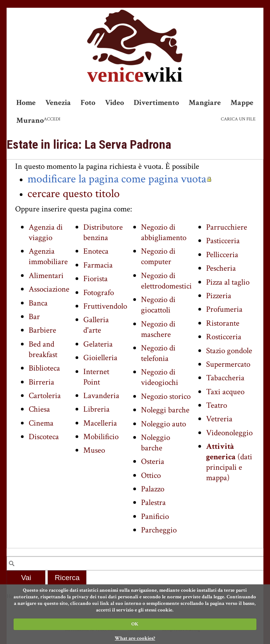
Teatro (217, 405)
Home (26, 103)
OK (135, 624)
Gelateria (98, 344)
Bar (34, 317)
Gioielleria (100, 358)
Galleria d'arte (96, 325)
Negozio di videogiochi (160, 377)
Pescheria (221, 268)
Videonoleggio (229, 433)
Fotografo (99, 293)
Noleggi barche (165, 410)
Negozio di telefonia (158, 353)
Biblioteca (44, 368)
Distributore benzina (103, 232)
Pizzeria (219, 296)
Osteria (153, 461)
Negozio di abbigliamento (164, 232)
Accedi (52, 119)
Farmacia (98, 265)
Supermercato (228, 364)
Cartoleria (45, 396)
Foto (88, 103)
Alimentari (46, 276)
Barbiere (42, 330)
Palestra (153, 502)
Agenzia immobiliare (48, 256)
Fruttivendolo (105, 306)
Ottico (151, 475)
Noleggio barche (156, 443)
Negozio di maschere (158, 329)
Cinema (41, 423)
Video (114, 103)
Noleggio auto (163, 424)
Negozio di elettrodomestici (166, 281)
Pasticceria (223, 241)
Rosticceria (224, 337)
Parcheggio (159, 530)
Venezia (58, 103)
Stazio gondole (229, 351)
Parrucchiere (227, 227)
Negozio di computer (158, 256)
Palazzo (153, 489)
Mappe (242, 103)
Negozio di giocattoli (158, 305)
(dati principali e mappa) (229, 462)
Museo (94, 450)
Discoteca (44, 437)
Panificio (155, 516)
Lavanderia (101, 396)
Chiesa (39, 409)
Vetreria (219, 419)
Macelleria (100, 423)
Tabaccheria (225, 378)
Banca (38, 303)
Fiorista (95, 279)
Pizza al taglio (228, 282)
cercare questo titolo (74, 194)
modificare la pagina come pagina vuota (117, 179)
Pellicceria (222, 255)
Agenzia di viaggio (46, 232)
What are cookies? (135, 638)
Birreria (41, 382)
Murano (30, 120)
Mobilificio (101, 437)
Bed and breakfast (43, 349)
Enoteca (96, 251)
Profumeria (224, 309)
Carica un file (238, 119)
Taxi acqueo (225, 392)
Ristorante (223, 323)
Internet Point (96, 377)
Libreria (96, 409)
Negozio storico (166, 396)
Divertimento (156, 103)
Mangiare (205, 103)
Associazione (49, 289)
